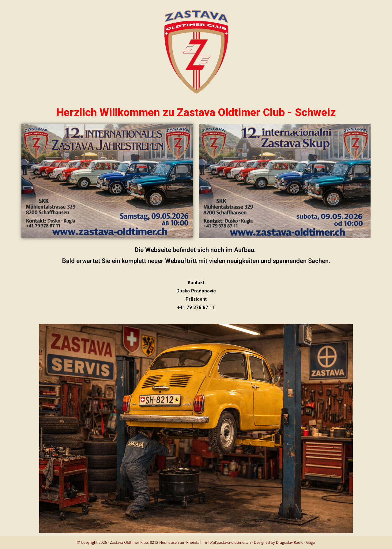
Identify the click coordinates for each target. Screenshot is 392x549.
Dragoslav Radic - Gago (296, 542)
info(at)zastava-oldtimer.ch (228, 542)
